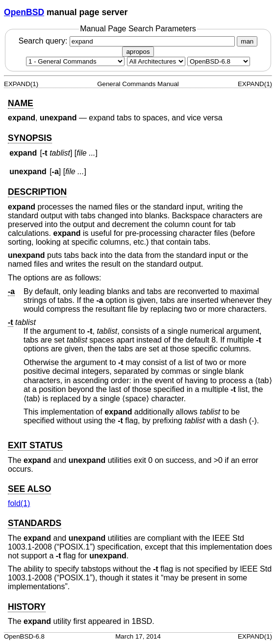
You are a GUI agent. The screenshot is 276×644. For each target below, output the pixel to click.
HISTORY (27, 607)
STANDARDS (35, 523)
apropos (138, 52)
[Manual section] (75, 61)
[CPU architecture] (156, 61)
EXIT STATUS (35, 445)
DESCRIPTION (37, 192)
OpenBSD (24, 12)
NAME (21, 103)
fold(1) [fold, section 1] (19, 503)
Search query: (128, 41)
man (247, 41)
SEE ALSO (29, 489)
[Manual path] (219, 61)
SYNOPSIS (30, 138)
